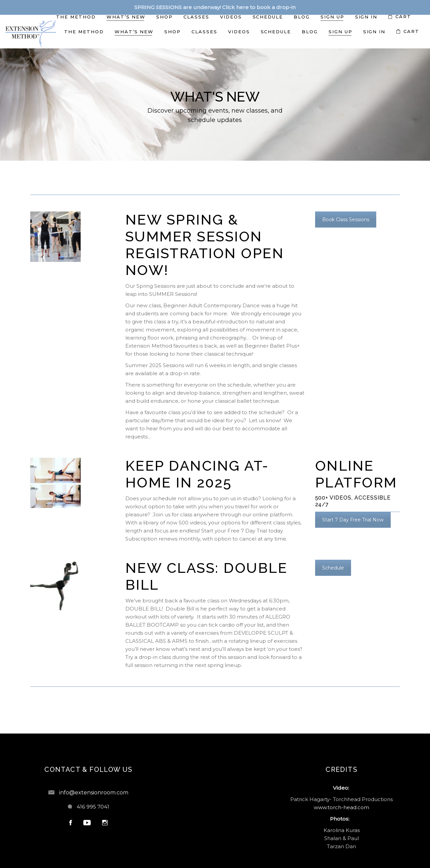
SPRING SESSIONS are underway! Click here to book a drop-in (215, 7)
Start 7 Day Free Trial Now (353, 520)
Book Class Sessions (346, 220)
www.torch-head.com (341, 807)
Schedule (333, 568)
